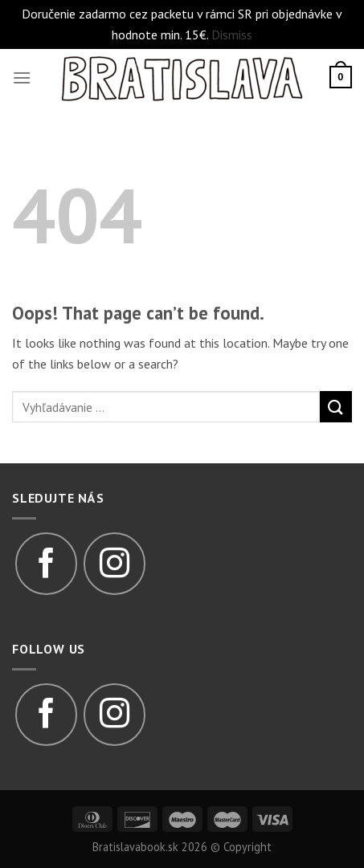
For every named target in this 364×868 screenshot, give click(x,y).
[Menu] (22, 77)
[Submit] (336, 407)
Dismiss (232, 35)
